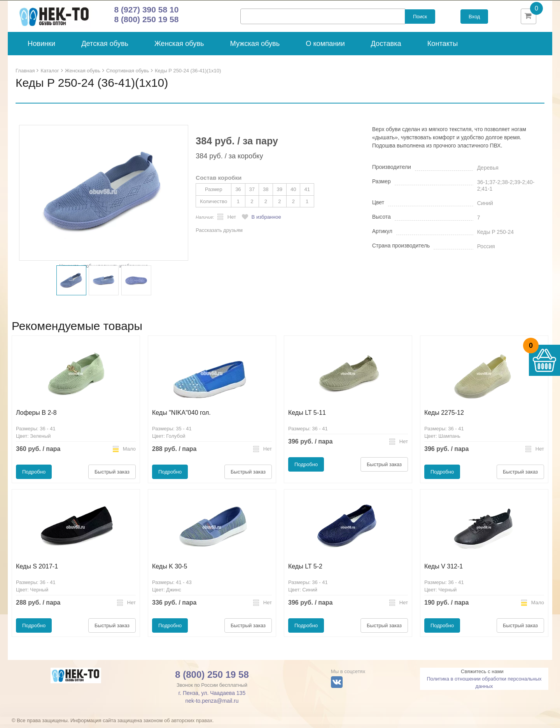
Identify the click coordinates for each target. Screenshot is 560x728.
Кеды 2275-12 (444, 417)
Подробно (34, 476)
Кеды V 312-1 (444, 570)
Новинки (41, 47)
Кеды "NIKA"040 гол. (181, 417)
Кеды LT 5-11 (307, 417)
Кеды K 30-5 (170, 570)
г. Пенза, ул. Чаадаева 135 (212, 697)
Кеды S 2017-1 (37, 570)
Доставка (386, 47)
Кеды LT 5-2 (305, 570)
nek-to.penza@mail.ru (212, 705)
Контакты (443, 47)
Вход (474, 18)
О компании (325, 47)
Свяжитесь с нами (482, 675)
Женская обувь (179, 47)
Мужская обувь (255, 47)
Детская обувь (105, 47)
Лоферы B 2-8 (36, 417)
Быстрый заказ (112, 476)
